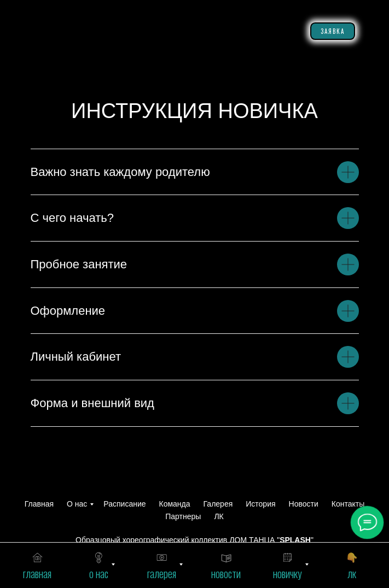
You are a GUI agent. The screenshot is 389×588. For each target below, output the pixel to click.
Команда (175, 504)
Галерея (218, 504)
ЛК (219, 516)
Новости (304, 504)
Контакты (348, 504)
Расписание (124, 504)
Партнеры (183, 516)
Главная (39, 504)
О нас (77, 504)
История (260, 504)
